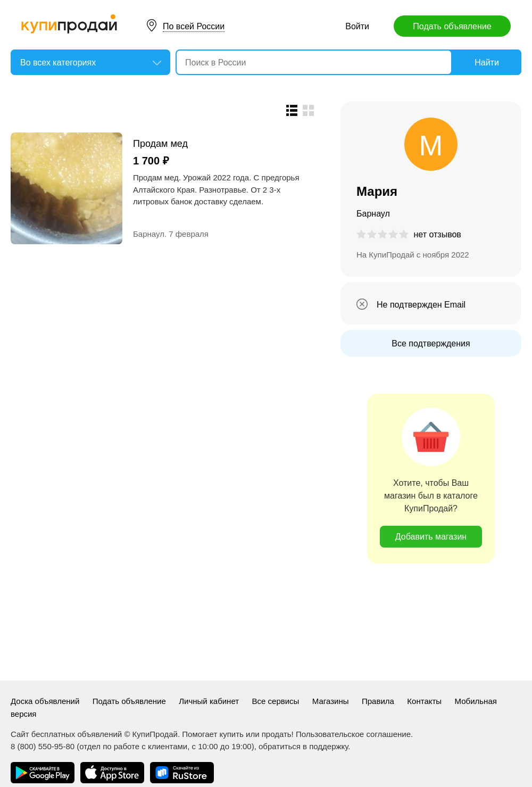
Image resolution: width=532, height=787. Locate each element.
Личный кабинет (209, 701)
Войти (357, 26)
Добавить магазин (431, 537)
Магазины (331, 701)
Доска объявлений (45, 701)
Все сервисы (276, 701)
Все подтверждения (431, 343)
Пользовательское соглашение (353, 734)
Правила (378, 701)
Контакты (424, 701)
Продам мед (160, 143)
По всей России (194, 26)
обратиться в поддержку (303, 746)
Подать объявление (452, 26)
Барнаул (149, 234)
